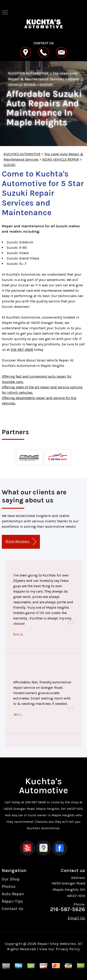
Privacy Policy (68, 949)
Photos (9, 886)
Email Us (76, 918)
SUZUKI (46, 85)
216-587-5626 (22, 350)
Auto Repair (13, 894)
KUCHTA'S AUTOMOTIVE (28, 73)
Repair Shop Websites (57, 944)
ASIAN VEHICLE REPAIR (61, 159)
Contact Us (13, 909)
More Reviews (21, 542)
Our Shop (11, 879)
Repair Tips (12, 901)
